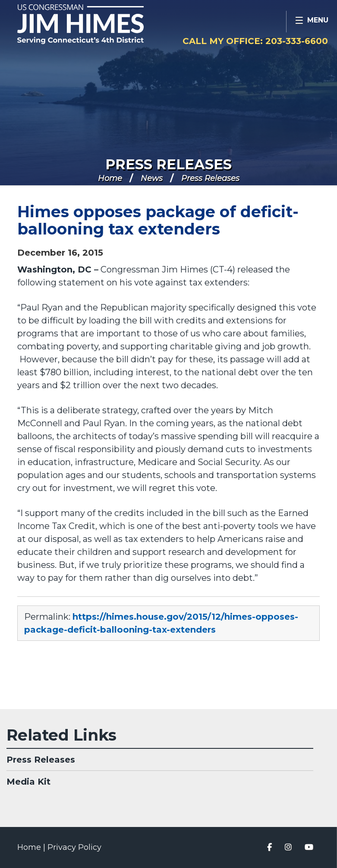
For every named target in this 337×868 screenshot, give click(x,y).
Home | (32, 847)
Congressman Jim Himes (97, 24)
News (152, 178)
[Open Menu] (312, 22)
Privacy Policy (74, 847)
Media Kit (28, 782)
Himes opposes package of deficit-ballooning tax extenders (158, 220)
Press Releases (168, 164)
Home (110, 178)
